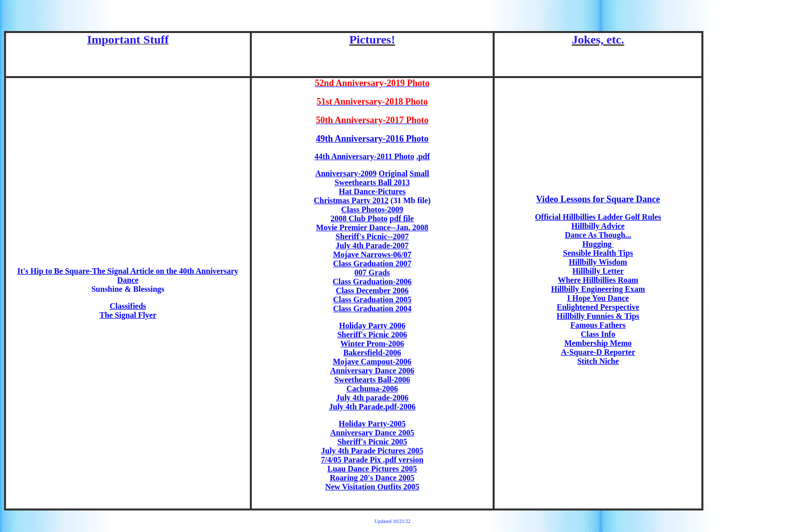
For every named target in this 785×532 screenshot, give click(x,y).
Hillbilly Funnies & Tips (598, 316)
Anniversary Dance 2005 (372, 433)
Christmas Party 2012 (351, 200)
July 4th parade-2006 (372, 398)
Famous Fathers (598, 325)
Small (419, 173)
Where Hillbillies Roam (598, 280)
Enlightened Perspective (598, 307)
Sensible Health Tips (598, 253)
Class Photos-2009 (372, 209)
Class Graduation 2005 (372, 300)
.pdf (423, 156)
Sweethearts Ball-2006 (372, 380)
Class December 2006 (372, 291)
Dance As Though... (598, 235)
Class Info (598, 334)
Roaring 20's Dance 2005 (372, 478)
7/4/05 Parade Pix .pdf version (372, 460)
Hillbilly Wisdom (598, 262)
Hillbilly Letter (598, 271)
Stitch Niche (598, 361)
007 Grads (372, 273)
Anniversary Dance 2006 (372, 371)
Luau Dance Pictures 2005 (372, 469)
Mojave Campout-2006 (372, 362)
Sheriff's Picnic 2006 (372, 335)
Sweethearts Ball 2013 (372, 182)
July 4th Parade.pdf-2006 (372, 407)
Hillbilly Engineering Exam (598, 289)
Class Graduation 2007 (372, 263)
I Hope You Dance (598, 298)
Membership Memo (598, 343)
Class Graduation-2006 (372, 282)
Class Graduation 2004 (372, 309)
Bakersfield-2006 (372, 353)
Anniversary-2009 (346, 173)
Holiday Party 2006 (372, 326)
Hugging (598, 244)
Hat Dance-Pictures (372, 191)
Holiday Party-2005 (372, 424)
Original (393, 173)
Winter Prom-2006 (372, 344)
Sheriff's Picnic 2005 (372, 442)
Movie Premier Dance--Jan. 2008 (372, 227)
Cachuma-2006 (372, 389)
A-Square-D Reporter (598, 352)
